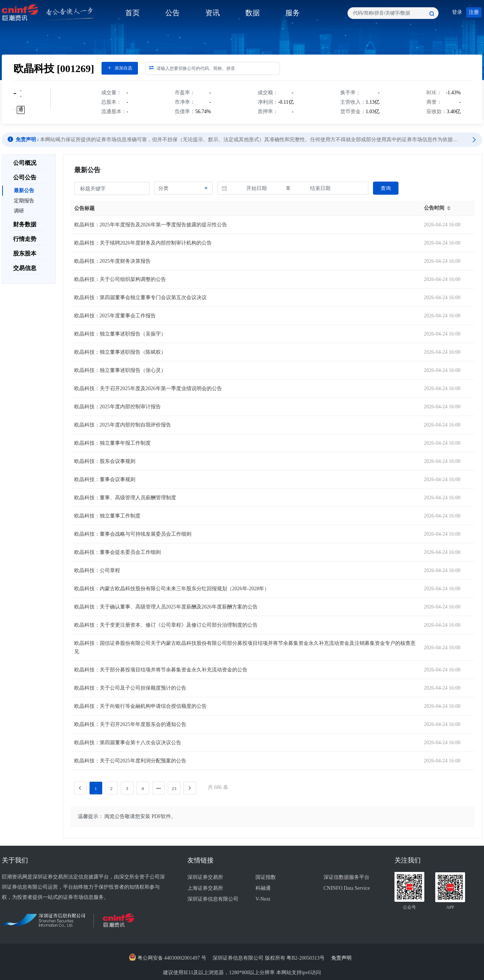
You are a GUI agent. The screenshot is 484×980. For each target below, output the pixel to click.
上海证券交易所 (205, 888)
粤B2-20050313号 (306, 958)
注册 (474, 12)
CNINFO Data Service (347, 888)
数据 (253, 13)
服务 (293, 13)
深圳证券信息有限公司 (213, 899)
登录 (457, 12)
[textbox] (393, 13)
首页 (132, 13)
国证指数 (266, 877)
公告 (172, 13)
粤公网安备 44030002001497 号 (168, 958)
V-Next (263, 899)
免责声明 (343, 958)
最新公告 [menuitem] (24, 191)
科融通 (263, 888)
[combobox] (393, 13)
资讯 (213, 13)
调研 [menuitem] (19, 211)
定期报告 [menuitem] (24, 201)
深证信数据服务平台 (346, 877)
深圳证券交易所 (205, 877)
